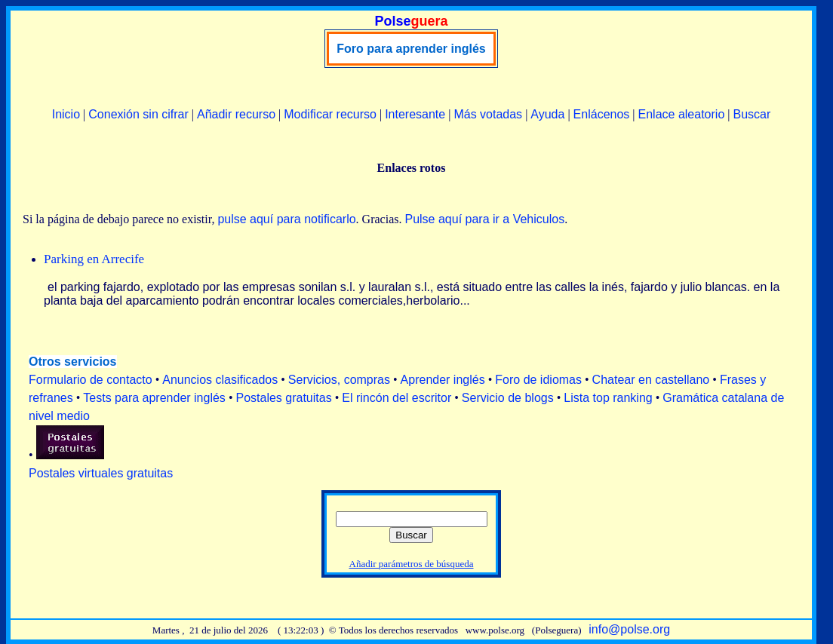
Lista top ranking (608, 398)
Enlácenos (602, 114)
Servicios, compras (339, 380)
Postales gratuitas (283, 398)
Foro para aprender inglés (411, 49)
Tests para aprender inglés (154, 398)
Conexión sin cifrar (138, 114)
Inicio (66, 114)
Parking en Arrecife (94, 259)
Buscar (752, 114)
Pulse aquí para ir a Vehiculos (484, 219)
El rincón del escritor (397, 398)
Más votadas (488, 114)
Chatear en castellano (651, 380)
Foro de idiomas (538, 380)
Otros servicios (73, 362)
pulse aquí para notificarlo (286, 219)
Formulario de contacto (91, 380)
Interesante (415, 114)
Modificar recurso (330, 114)
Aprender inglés (443, 380)
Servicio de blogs (508, 398)
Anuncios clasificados (220, 380)
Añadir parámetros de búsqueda (412, 564)
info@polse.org (629, 629)
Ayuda (547, 114)
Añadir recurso (236, 114)
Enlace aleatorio (682, 114)
